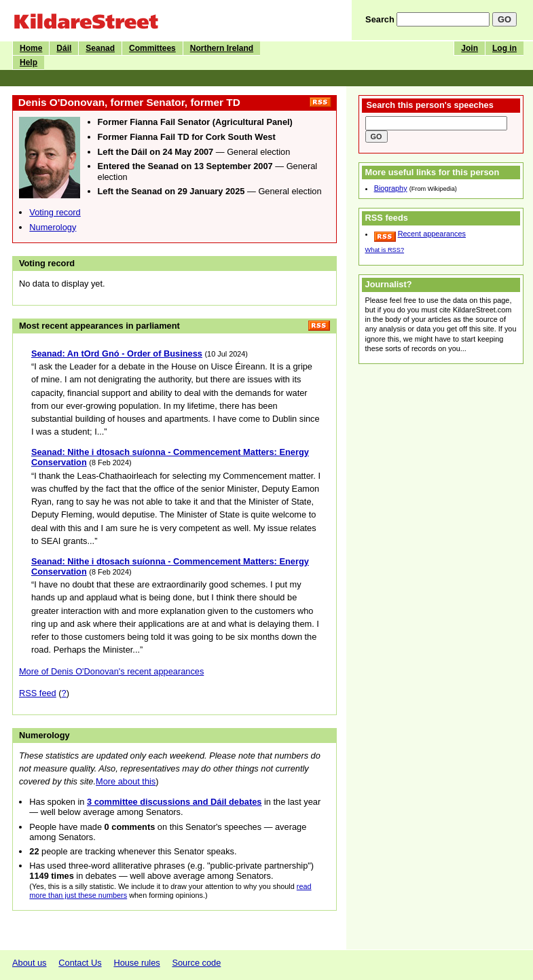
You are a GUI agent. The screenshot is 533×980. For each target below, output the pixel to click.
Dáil (64, 48)
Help (29, 62)
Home (31, 48)
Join (470, 48)
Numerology (53, 227)
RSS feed (38, 693)
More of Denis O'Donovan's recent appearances (111, 671)
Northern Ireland (222, 48)
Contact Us (80, 963)
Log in (504, 48)
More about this (126, 781)
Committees (152, 48)
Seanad (100, 48)
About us (30, 963)
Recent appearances (432, 234)
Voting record (55, 212)
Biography (391, 188)
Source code (196, 963)
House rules (136, 963)
